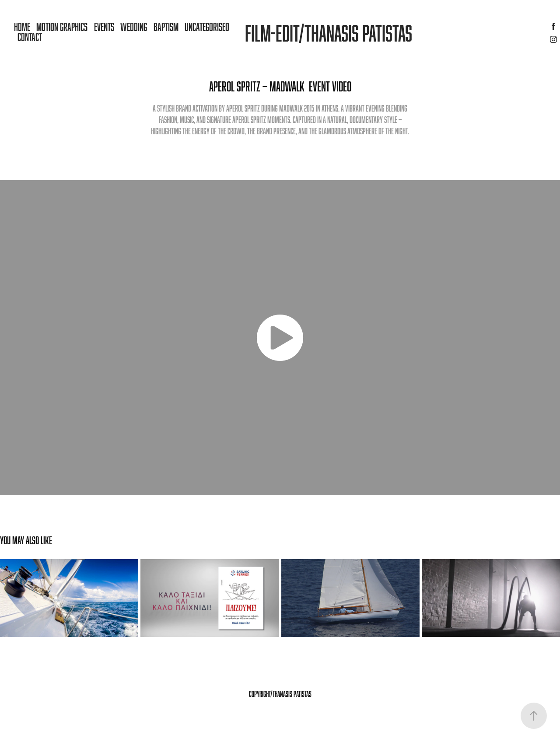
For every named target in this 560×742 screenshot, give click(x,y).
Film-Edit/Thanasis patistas (329, 33)
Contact (30, 37)
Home (22, 27)
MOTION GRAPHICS (62, 27)
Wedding (134, 27)
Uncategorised (207, 27)
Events (104, 27)
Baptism (166, 27)
